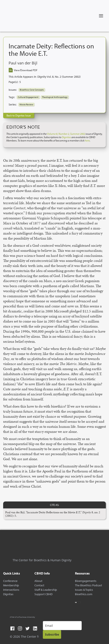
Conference (10, 581)
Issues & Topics (84, 590)
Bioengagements (86, 581)
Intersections (11, 590)
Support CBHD (43, 594)
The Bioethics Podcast (89, 585)
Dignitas (8, 594)
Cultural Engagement (28, 97)
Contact (39, 585)
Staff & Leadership (46, 590)
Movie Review (26, 104)
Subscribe (52, 634)
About (38, 581)
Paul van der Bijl (23, 63)
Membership (11, 585)
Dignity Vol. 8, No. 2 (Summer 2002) (59, 77)
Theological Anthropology (55, 97)
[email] (62, 626)
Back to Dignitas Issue (19, 115)
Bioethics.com (84, 594)
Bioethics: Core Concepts (32, 90)
